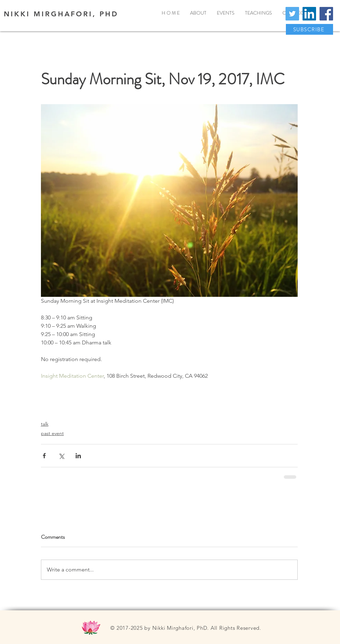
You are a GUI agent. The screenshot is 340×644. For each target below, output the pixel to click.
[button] (309, 29)
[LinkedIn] (309, 14)
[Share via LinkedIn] (78, 456)
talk (45, 424)
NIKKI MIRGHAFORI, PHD (61, 14)
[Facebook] (326, 14)
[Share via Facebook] (44, 456)
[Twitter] (292, 14)
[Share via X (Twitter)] (61, 456)
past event (52, 433)
